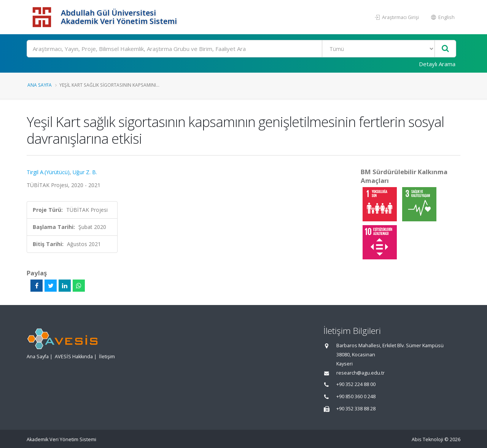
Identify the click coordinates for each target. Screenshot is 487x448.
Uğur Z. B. (85, 172)
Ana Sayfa (40, 85)
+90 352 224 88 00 (356, 384)
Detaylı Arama (437, 64)
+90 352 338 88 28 (356, 409)
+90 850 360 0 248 (356, 396)
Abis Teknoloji (427, 439)
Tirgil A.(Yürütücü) (48, 172)
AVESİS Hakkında (74, 357)
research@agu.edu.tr (360, 373)
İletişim (107, 357)
